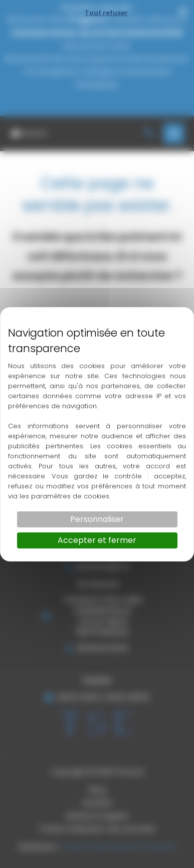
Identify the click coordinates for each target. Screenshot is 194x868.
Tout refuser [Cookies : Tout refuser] (106, 13)
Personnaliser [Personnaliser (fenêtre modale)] (97, 519)
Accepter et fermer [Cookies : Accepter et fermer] (97, 540)
